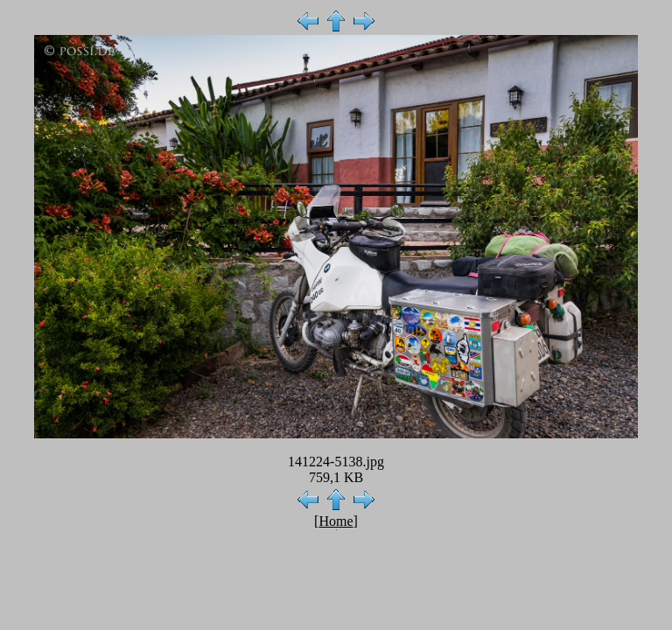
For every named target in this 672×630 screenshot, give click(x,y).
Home (336, 521)
